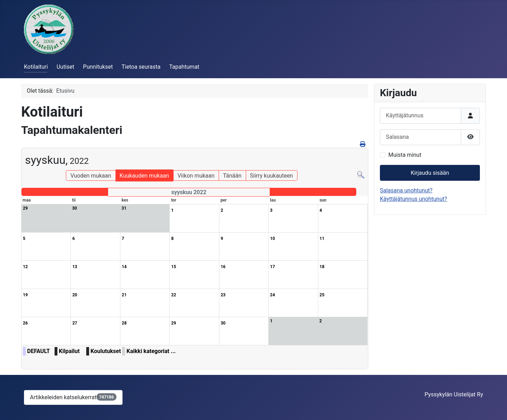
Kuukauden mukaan (145, 176)
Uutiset (65, 67)
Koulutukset (106, 351)
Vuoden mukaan (91, 176)
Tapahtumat (184, 67)
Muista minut (405, 155)
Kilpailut (69, 351)
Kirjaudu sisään (430, 173)
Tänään (232, 176)
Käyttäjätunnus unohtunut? (414, 199)
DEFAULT (39, 351)
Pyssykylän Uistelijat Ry (454, 394)
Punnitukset (98, 67)
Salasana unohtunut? (406, 190)
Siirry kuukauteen (271, 176)
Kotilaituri (36, 67)
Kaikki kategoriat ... (151, 351)
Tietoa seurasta (141, 67)
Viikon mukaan (196, 176)
